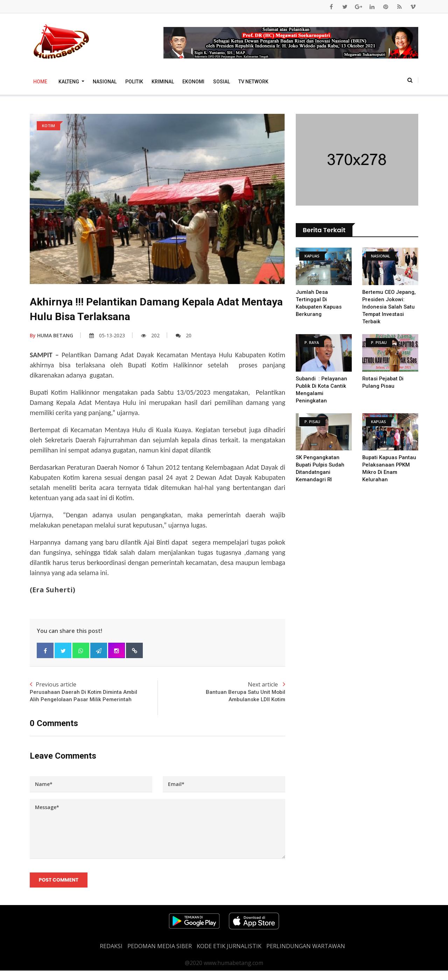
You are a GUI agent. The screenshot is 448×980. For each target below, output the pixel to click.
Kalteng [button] (69, 82)
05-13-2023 (107, 335)
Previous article (94, 696)
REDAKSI (111, 955)
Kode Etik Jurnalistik (229, 955)
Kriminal (163, 82)
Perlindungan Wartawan (306, 955)
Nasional (105, 82)
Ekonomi (193, 82)
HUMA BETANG (51, 335)
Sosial (222, 82)
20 (184, 335)
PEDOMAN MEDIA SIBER (160, 955)
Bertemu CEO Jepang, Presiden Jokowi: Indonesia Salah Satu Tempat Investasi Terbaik (390, 307)
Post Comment (59, 889)
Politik (134, 82)
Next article (221, 692)
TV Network (253, 82)
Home (40, 82)
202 (150, 335)
